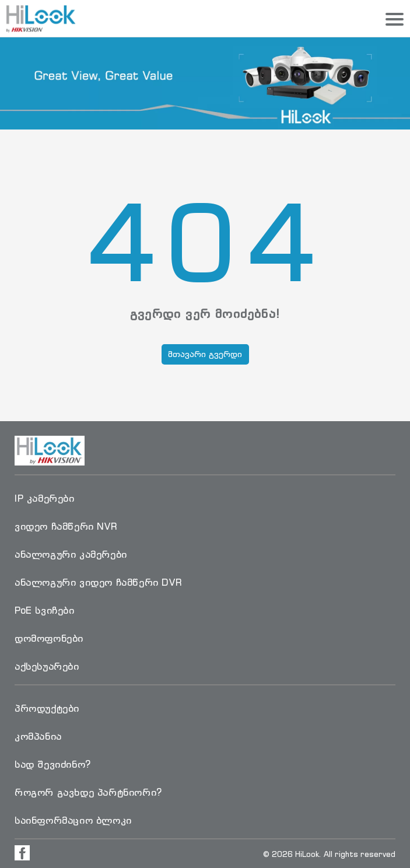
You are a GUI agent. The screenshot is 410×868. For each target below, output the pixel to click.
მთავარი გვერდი (205, 354)
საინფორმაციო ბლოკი (73, 820)
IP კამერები (45, 498)
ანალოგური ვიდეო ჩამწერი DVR (98, 582)
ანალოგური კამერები (71, 554)
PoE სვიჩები (45, 610)
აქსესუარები (47, 666)
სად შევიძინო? (53, 764)
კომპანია (38, 736)
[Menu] (395, 20)
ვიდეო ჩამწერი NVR (66, 526)
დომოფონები (49, 638)
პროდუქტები (47, 708)
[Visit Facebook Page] (22, 853)
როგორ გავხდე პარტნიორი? (88, 792)
